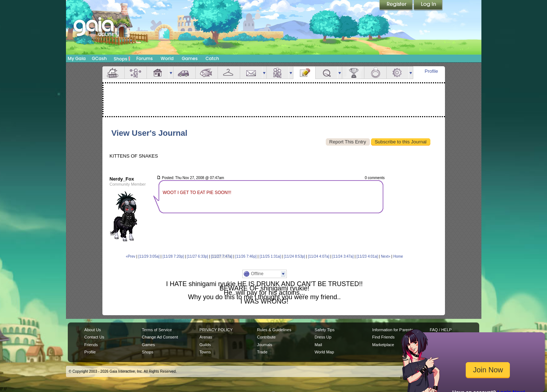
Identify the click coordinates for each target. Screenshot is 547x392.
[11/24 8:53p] (294, 256)
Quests (327, 73)
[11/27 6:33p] (198, 256)
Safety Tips (325, 330)
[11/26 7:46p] (246, 256)
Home (398, 256)
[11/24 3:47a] (343, 256)
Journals (265, 345)
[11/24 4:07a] (319, 256)
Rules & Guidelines (274, 330)
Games (190, 58)
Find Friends (383, 337)
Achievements (353, 73)
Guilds (205, 345)
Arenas (206, 337)
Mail (251, 73)
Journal (304, 73)
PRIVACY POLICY (216, 330)
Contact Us (94, 337)
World (167, 58)
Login (428, 5)
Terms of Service (157, 330)
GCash (99, 58)
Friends (278, 73)
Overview (113, 73)
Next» (386, 256)
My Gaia (77, 58)
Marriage (375, 73)
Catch (212, 58)
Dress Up (323, 337)
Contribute (266, 337)
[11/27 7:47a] (222, 256)
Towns (205, 352)
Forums (144, 58)
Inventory (229, 73)
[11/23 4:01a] (367, 256)
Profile (431, 71)
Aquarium (207, 73)
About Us (92, 330)
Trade (262, 352)
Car (184, 73)
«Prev (130, 256)
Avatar (136, 73)
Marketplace (383, 345)
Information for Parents (392, 330)
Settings (398, 73)
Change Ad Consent (160, 337)
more (171, 73)
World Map (324, 352)
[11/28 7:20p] (173, 256)
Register (396, 5)
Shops (122, 59)
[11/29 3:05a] (149, 256)
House (158, 73)
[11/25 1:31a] (270, 256)
